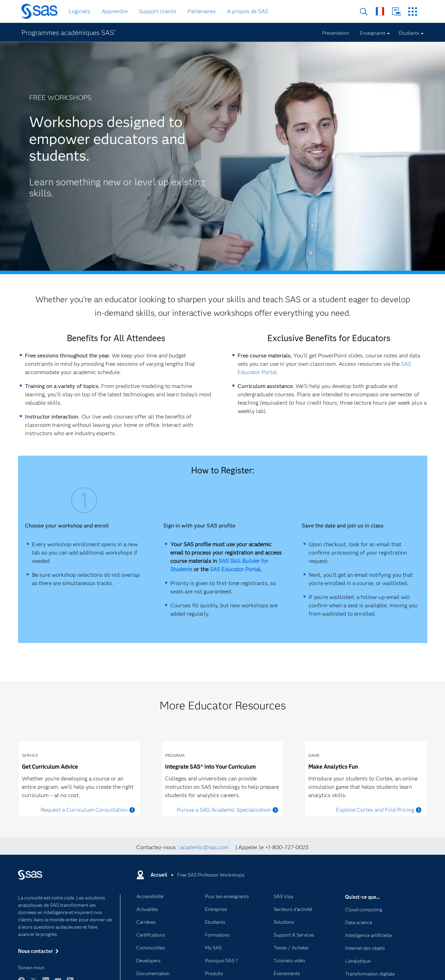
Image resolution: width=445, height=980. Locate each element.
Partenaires (202, 11)
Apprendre (115, 11)
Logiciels (80, 11)
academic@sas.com (204, 847)
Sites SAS (413, 12)
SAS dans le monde (380, 11)
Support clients (158, 11)
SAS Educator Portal (235, 569)
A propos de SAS (247, 11)
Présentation (336, 33)
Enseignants (373, 33)
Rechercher (364, 12)
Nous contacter (396, 12)
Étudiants (409, 33)
